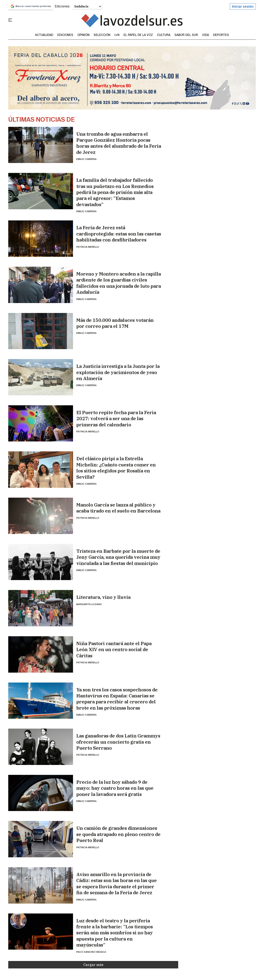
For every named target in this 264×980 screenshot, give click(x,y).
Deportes (221, 35)
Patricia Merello (88, 247)
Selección (102, 35)
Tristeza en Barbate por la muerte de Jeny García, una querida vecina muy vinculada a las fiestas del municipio (118, 557)
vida (206, 35)
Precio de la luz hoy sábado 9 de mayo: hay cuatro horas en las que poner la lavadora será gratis (115, 788)
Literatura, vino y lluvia (103, 597)
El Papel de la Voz (138, 35)
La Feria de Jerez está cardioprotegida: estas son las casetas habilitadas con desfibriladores (119, 234)
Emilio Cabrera (86, 159)
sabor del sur (186, 35)
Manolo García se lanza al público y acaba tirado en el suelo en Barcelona (118, 508)
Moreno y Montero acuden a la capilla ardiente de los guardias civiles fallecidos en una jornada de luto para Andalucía (119, 283)
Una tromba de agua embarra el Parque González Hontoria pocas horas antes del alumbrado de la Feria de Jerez (119, 143)
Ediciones (65, 35)
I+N (117, 35)
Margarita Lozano (89, 604)
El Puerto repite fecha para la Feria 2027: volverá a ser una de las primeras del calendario (116, 419)
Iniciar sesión (243, 7)
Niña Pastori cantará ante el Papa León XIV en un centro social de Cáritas (114, 649)
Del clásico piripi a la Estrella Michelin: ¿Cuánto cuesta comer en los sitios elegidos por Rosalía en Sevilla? (116, 468)
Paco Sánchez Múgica (91, 952)
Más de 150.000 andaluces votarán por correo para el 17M (115, 323)
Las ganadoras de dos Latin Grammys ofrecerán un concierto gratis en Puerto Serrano (118, 742)
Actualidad (44, 35)
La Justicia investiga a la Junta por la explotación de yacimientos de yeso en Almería (118, 372)
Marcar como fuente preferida (31, 6)
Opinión (83, 35)
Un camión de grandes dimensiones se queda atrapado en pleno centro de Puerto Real (118, 834)
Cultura (164, 35)
